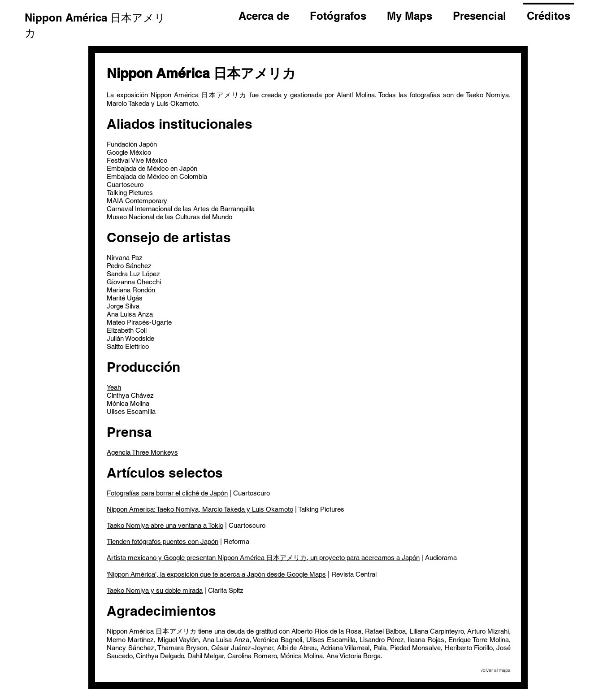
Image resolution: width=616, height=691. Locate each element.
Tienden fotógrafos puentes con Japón (163, 541)
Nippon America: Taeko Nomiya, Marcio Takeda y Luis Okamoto (200, 509)
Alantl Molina (356, 95)
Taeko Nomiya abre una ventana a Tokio (165, 525)
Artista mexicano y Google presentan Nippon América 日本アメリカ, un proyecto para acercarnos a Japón (263, 558)
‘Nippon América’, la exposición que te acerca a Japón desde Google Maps (216, 574)
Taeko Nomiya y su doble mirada (155, 590)
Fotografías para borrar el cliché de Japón (167, 493)
